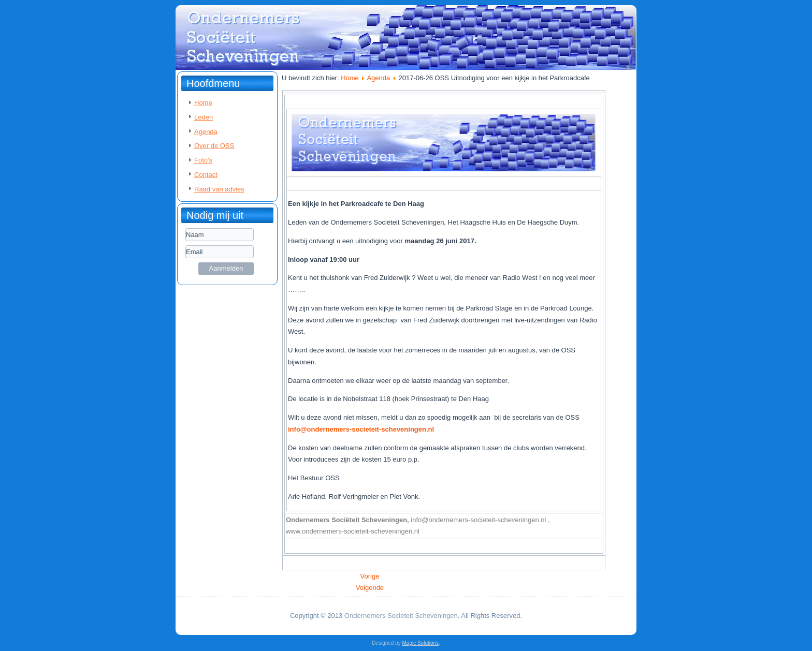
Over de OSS (214, 146)
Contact (206, 175)
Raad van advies (219, 189)
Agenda (206, 132)
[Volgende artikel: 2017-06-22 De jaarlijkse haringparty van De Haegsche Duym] (370, 588)
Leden (204, 117)
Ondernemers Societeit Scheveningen (401, 616)
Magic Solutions (421, 643)
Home (203, 103)
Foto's (203, 160)
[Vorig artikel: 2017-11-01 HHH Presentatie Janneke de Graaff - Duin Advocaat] (370, 576)
